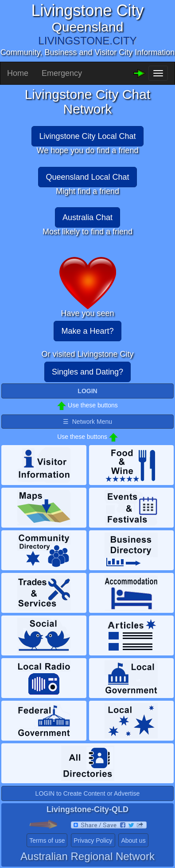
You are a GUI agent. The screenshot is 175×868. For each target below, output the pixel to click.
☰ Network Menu (87, 422)
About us (133, 840)
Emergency (62, 73)
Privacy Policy (93, 840)
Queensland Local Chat (87, 177)
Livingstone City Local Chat (87, 136)
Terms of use (47, 840)
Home (18, 73)
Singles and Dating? (87, 372)
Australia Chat (87, 217)
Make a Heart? (87, 331)
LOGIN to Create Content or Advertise (88, 793)
